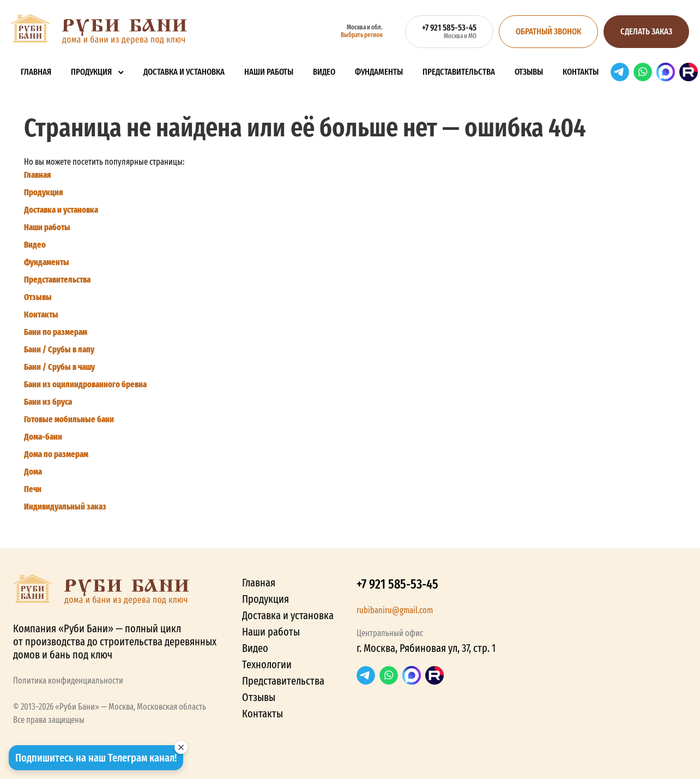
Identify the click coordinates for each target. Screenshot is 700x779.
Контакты (581, 72)
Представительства (459, 72)
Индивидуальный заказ (65, 507)
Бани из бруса (48, 402)
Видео (324, 72)
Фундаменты (379, 72)
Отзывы (529, 72)
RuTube (689, 72)
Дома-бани (43, 437)
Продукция (91, 72)
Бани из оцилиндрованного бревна (85, 384)
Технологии (267, 664)
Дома (33, 472)
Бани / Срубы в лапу (59, 349)
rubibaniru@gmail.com (395, 610)
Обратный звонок (548, 31)
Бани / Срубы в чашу (59, 367)
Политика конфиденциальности (68, 681)
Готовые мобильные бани (69, 419)
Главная (36, 72)
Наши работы (269, 72)
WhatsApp (643, 72)
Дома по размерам (56, 454)
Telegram (620, 72)
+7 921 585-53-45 (397, 584)
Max (666, 72)
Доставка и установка (184, 72)
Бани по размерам (56, 332)
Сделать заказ (646, 31)
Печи (33, 489)
